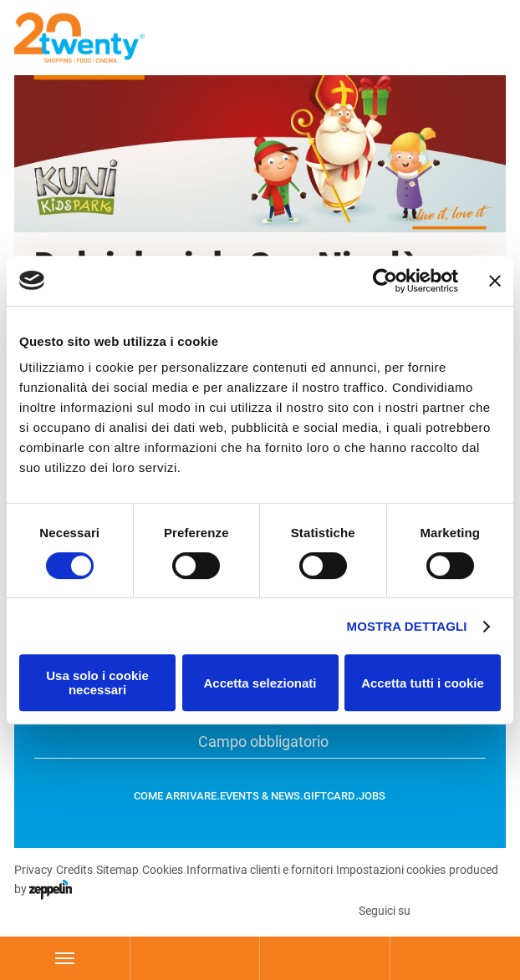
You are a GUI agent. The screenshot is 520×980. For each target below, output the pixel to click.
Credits (74, 870)
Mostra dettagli (407, 626)
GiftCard (329, 796)
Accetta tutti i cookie (423, 683)
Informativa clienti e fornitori (259, 870)
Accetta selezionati (260, 683)
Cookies (162, 870)
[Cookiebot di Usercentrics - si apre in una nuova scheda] (385, 281)
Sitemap (117, 870)
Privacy (33, 870)
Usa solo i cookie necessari (97, 683)
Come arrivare (175, 796)
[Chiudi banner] (495, 281)
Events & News (260, 796)
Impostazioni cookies (390, 870)
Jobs (372, 796)
